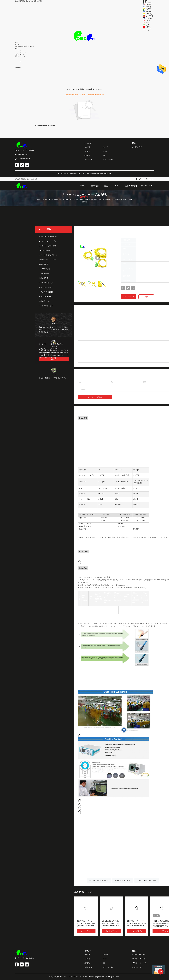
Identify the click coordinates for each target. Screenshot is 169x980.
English (148, 5)
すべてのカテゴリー (138, 147)
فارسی (148, 30)
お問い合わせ (88, 159)
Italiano (148, 10)
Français (149, 6)
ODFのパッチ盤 (44, 273)
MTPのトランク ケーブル (48, 246)
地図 (104, 155)
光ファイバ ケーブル (46, 306)
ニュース (18, 52)
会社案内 (24, 46)
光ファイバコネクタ (46, 287)
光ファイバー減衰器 (46, 292)
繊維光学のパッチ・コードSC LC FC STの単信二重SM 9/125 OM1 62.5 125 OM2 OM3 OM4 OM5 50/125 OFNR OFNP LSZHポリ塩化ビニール (86, 924)
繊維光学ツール (44, 301)
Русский (149, 12)
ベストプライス (129, 297)
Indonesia (149, 28)
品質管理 (31, 46)
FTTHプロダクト (45, 269)
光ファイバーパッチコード (99, 880)
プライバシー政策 (108, 159)
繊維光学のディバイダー (47, 260)
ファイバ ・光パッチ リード (147, 880)
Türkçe (148, 26)
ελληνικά (149, 19)
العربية (148, 24)
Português (149, 15)
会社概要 (18, 46)
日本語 (148, 20)
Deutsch (148, 8)
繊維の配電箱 (44, 264)
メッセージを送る (95, 397)
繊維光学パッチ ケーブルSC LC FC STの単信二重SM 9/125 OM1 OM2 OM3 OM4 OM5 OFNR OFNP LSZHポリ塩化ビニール (137, 924)
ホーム (39, 200)
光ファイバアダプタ (46, 283)
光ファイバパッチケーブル (52, 200)
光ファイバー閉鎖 (45, 297)
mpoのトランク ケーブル (48, 241)
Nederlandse (150, 17)
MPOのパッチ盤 (44, 250)
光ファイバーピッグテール (48, 255)
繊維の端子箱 (44, 278)
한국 (147, 22)
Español (148, 13)
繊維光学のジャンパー (123, 880)
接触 (146, 297)
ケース (24, 52)
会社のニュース (20, 56)
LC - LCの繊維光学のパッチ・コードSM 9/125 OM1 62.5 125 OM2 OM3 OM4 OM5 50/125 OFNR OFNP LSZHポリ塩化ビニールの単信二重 (111, 924)
